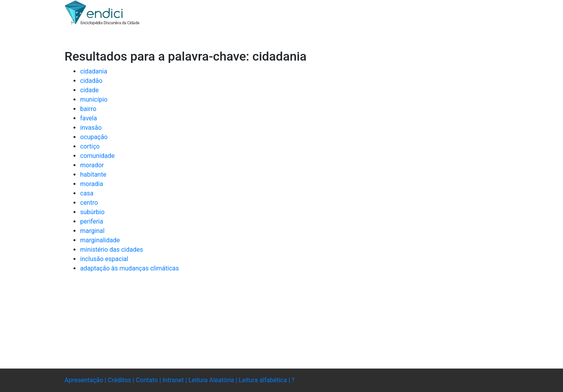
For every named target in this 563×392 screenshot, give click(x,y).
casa (87, 193)
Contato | (149, 380)
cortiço (90, 146)
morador (92, 165)
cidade (90, 90)
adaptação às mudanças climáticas (130, 268)
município (94, 99)
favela (89, 118)
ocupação (94, 137)
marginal (92, 231)
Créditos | (122, 380)
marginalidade (100, 240)
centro (89, 203)
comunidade (97, 156)
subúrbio (92, 212)
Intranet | (176, 380)
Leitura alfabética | (265, 380)
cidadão (91, 81)
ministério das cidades (112, 250)
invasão (91, 128)
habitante (93, 175)
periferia (92, 221)
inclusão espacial (104, 259)
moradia (92, 184)
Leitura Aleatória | (213, 380)
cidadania (94, 71)
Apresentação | (86, 380)
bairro (88, 109)
